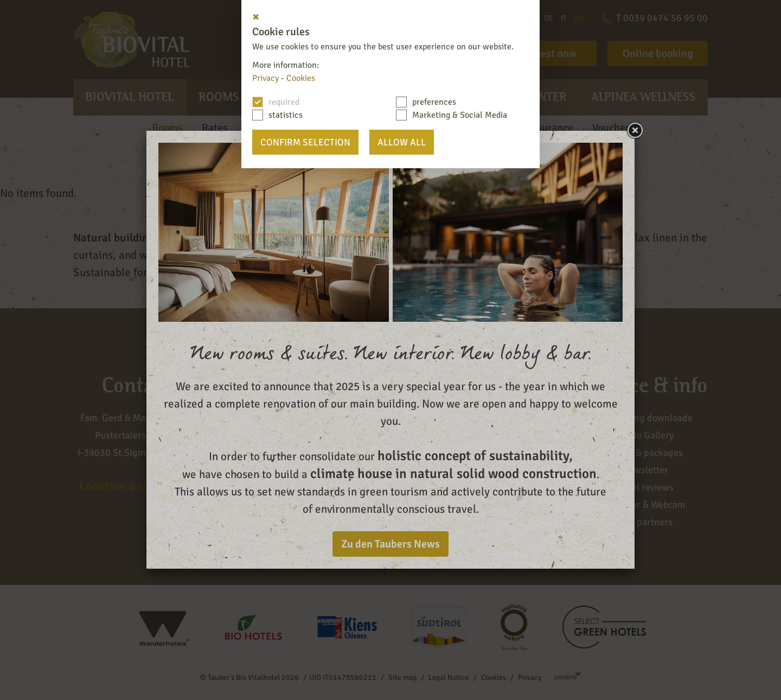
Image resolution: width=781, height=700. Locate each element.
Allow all (402, 142)
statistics (286, 115)
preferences (434, 102)
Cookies (301, 78)
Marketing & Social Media (460, 115)
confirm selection (305, 142)
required (284, 102)
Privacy (265, 78)
